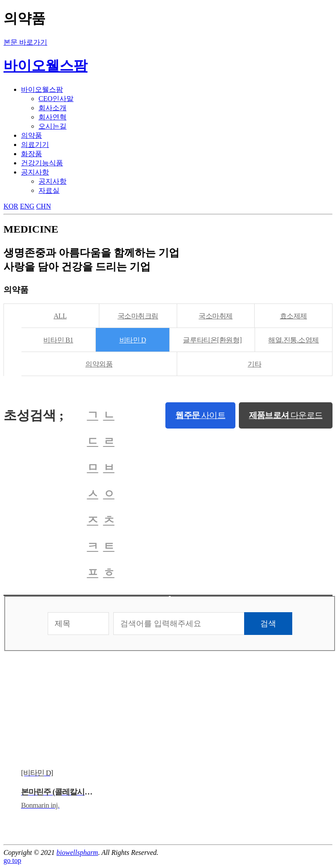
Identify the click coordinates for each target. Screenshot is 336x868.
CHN (44, 206)
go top (12, 860)
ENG (27, 206)
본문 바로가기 (25, 42)
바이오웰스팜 (45, 66)
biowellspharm (77, 852)
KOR (11, 206)
